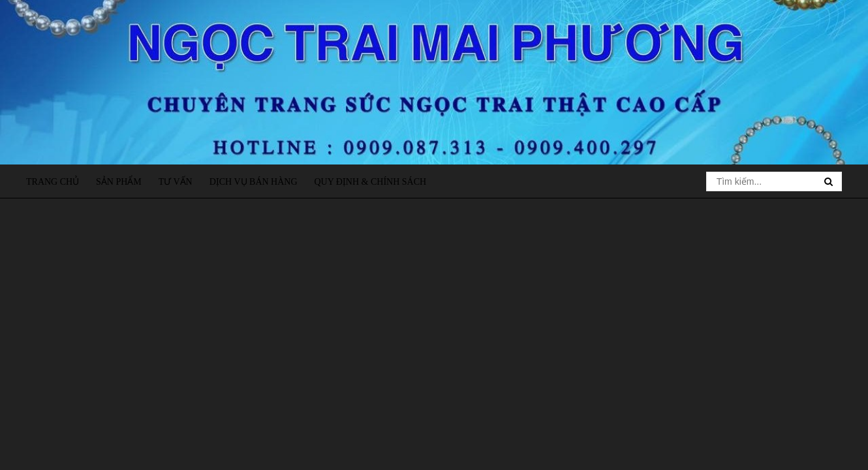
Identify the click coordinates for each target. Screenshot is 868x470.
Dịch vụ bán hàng (254, 182)
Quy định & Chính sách (370, 182)
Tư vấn (176, 182)
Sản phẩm (119, 182)
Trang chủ (53, 182)
